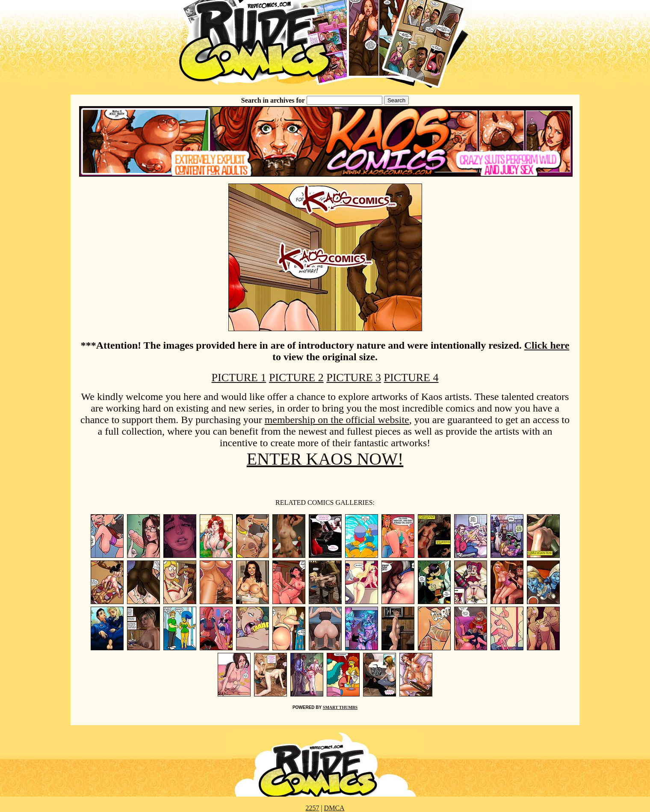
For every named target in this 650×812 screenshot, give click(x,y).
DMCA (334, 808)
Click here (547, 345)
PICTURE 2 (296, 378)
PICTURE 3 (354, 378)
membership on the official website (337, 420)
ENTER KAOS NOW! (325, 459)
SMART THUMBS (340, 707)
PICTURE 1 (239, 378)
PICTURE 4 (411, 378)
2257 (312, 808)
